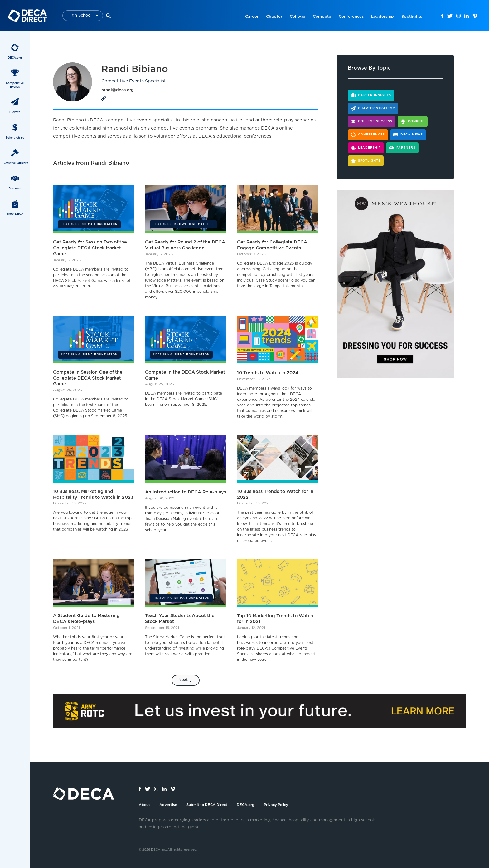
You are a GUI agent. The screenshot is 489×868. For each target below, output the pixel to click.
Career (252, 17)
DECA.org (246, 805)
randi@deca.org (118, 90)
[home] (27, 16)
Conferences (351, 17)
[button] (83, 16)
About (144, 805)
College (298, 17)
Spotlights (412, 17)
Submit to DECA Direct (207, 805)
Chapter (274, 17)
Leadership (382, 17)
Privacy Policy (276, 805)
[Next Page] (186, 680)
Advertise (168, 805)
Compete (322, 17)
